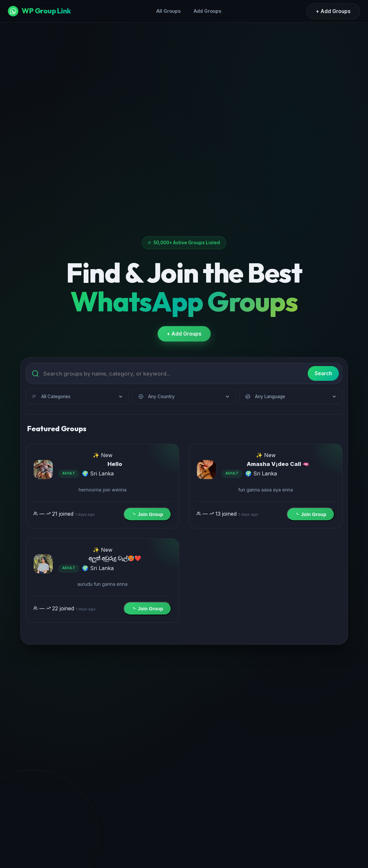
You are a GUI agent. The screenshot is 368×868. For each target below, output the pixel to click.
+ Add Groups (333, 11)
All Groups (168, 11)
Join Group (147, 513)
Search (321, 372)
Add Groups (207, 11)
